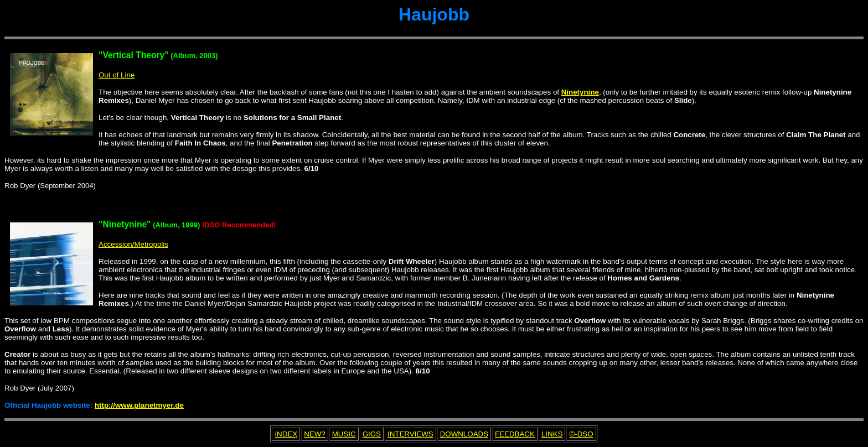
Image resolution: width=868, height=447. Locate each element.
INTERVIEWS (410, 434)
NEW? (315, 434)
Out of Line (117, 75)
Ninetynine (580, 92)
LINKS (552, 434)
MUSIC (344, 434)
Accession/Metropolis (133, 244)
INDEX (286, 434)
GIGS (372, 434)
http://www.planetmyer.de (139, 405)
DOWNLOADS (464, 434)
